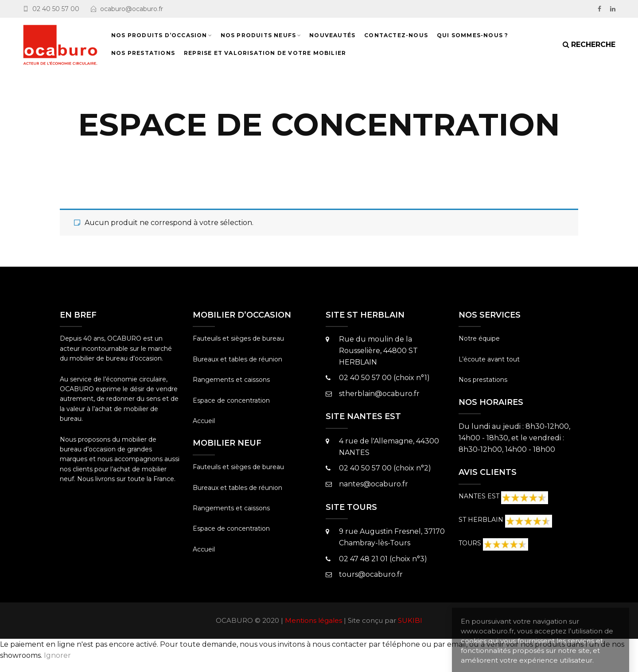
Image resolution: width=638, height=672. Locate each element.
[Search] (589, 45)
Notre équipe (479, 338)
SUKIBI (410, 620)
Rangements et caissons (231, 380)
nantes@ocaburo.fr (373, 484)
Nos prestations (483, 380)
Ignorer (57, 655)
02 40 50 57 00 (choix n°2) (385, 468)
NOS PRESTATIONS (143, 53)
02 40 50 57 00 (56, 9)
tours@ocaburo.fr (371, 574)
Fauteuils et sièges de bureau (238, 338)
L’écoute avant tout (489, 359)
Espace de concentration (231, 400)
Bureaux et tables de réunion (237, 359)
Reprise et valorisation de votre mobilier (265, 53)
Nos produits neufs (259, 35)
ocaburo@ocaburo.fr (132, 9)
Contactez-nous (396, 35)
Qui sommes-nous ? (473, 35)
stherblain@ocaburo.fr (379, 394)
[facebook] (599, 9)
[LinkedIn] (613, 9)
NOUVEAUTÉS (332, 35)
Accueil (204, 421)
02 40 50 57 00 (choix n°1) (384, 378)
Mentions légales (313, 620)
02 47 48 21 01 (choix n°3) (383, 559)
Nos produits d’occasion (159, 35)
